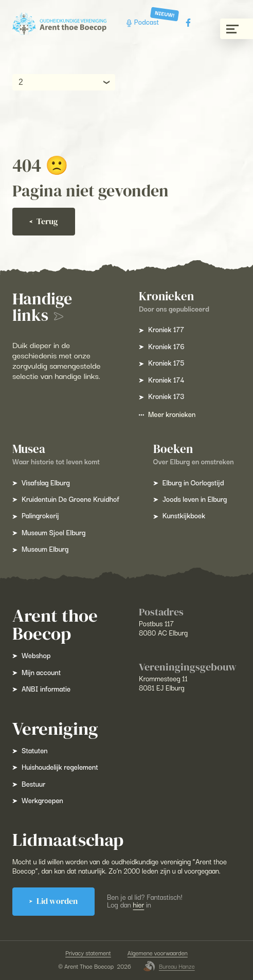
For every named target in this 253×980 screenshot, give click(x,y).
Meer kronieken (167, 414)
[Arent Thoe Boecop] (59, 24)
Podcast (144, 22)
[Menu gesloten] (237, 29)
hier (139, 904)
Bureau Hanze (169, 966)
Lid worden (53, 901)
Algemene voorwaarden (158, 953)
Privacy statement (88, 953)
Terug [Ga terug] (44, 221)
